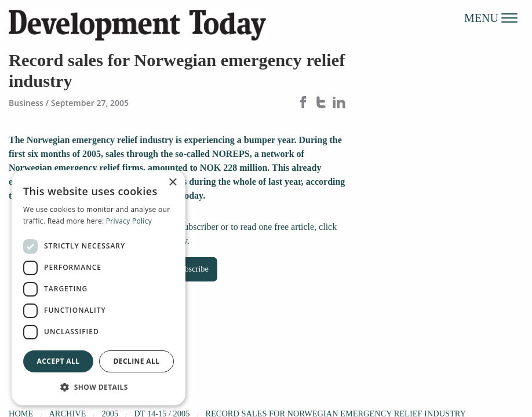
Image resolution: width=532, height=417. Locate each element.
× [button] (172, 183)
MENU (491, 17)
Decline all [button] (137, 361)
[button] (99, 387)
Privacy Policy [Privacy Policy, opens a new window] (129, 221)
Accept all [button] (59, 361)
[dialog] (99, 288)
